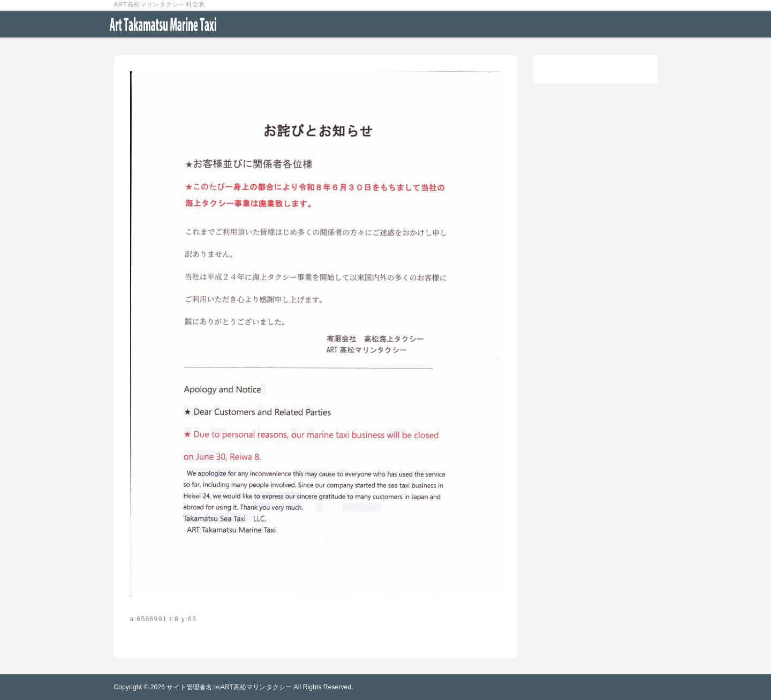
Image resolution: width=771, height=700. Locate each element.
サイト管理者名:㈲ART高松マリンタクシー (229, 687)
